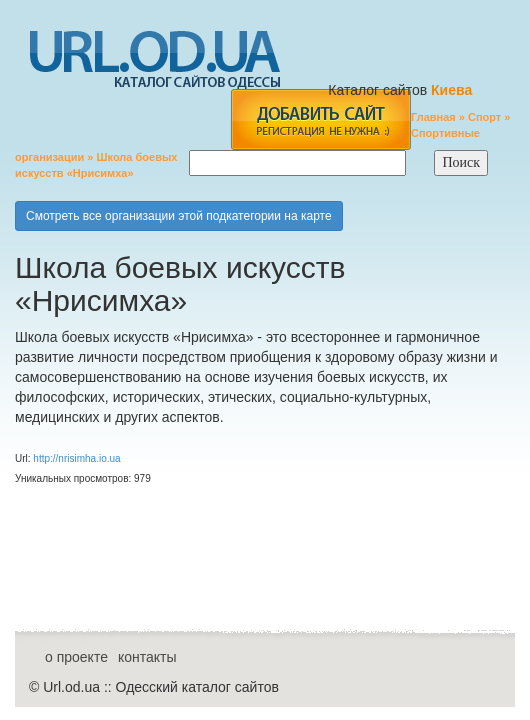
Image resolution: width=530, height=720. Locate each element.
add (320, 119)
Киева (453, 90)
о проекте (76, 657)
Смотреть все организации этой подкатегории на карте (179, 216)
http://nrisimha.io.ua (76, 458)
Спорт (484, 117)
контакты (147, 657)
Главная (433, 117)
